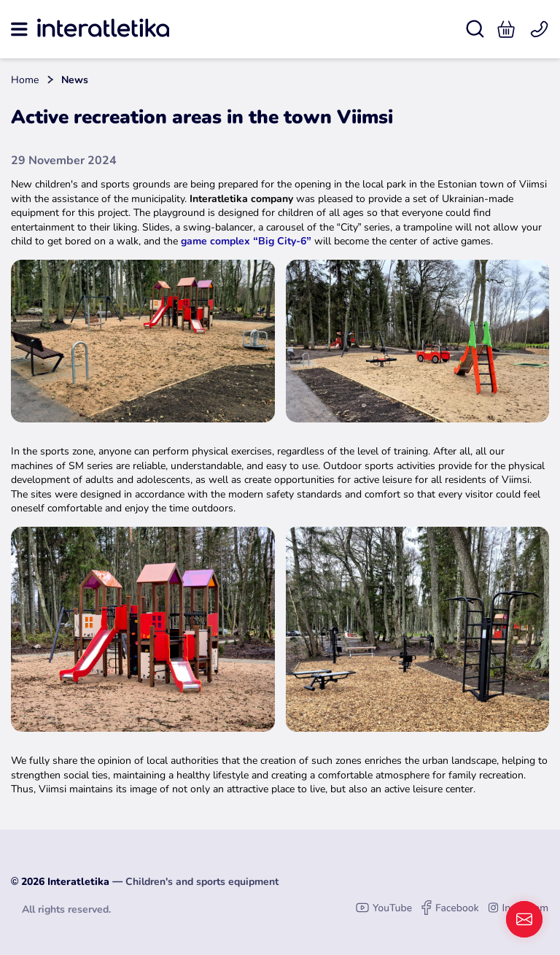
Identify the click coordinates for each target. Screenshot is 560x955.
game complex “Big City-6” (246, 241)
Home (25, 80)
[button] (506, 29)
